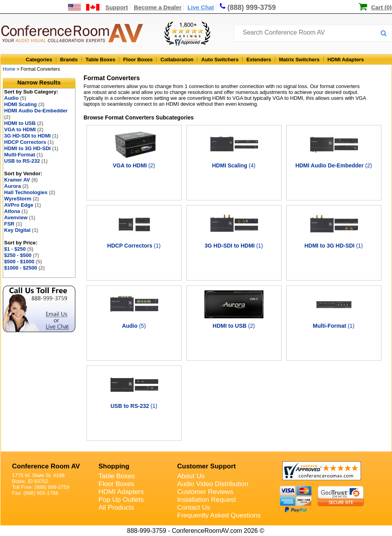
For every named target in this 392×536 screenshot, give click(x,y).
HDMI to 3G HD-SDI (31, 148)
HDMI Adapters (346, 60)
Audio (15, 98)
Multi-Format (24, 155)
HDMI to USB (24, 123)
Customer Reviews (205, 492)
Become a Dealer (158, 7)
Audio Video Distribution (213, 484)
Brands (69, 60)
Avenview (20, 218)
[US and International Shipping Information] (84, 7)
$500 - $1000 (23, 262)
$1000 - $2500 (25, 268)
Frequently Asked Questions (219, 515)
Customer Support (207, 466)
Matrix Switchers (299, 60)
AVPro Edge (23, 205)
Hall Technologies (30, 192)
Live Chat (201, 7)
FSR (13, 224)
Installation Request (207, 500)
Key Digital (21, 230)
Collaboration (177, 60)
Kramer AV (21, 180)
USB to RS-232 (26, 161)
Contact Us (194, 508)
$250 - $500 (22, 255)
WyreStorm (22, 199)
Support (117, 7)
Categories (39, 60)
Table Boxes (101, 60)
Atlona (16, 211)
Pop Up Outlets (121, 500)
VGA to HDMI (24, 129)
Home (9, 69)
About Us (191, 476)
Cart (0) (382, 7)
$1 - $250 (19, 249)
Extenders (259, 60)
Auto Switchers (220, 60)
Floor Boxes (138, 60)
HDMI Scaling (25, 104)
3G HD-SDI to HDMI (31, 136)
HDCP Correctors (29, 142)
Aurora (17, 186)
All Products (117, 508)
